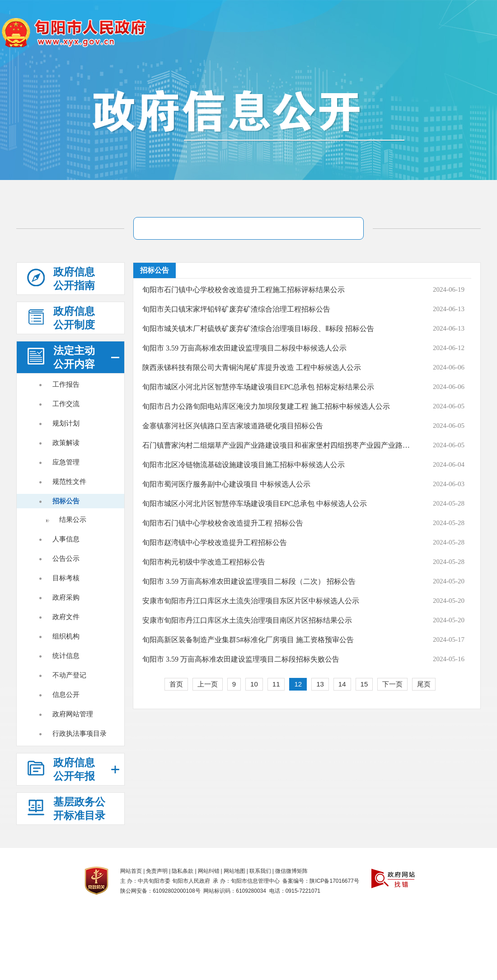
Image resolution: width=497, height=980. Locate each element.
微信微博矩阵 (291, 871)
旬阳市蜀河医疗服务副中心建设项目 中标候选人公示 (226, 484)
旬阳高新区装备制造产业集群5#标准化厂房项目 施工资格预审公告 (248, 640)
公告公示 (66, 558)
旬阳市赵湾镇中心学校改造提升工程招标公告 (215, 542)
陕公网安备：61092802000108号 (160, 891)
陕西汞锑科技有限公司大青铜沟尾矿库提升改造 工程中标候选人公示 (252, 367)
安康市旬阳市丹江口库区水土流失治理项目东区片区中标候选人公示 (251, 601)
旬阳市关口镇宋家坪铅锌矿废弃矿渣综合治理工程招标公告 (236, 309)
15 (364, 684)
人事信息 (66, 539)
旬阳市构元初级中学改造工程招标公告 (204, 562)
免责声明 (157, 871)
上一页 (208, 684)
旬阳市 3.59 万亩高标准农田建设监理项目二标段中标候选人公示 (244, 348)
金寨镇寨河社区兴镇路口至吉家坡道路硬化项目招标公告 (233, 426)
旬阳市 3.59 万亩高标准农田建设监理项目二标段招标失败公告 (241, 659)
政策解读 (66, 443)
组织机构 (66, 636)
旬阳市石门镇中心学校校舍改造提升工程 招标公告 (223, 523)
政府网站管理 (73, 714)
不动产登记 (69, 675)
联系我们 (260, 871)
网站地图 (234, 871)
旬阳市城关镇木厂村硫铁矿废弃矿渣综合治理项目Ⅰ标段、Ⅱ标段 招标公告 (258, 329)
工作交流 (66, 404)
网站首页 (131, 871)
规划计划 (66, 423)
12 (298, 684)
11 (276, 684)
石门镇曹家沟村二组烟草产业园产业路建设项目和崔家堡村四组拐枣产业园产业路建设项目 (277, 445)
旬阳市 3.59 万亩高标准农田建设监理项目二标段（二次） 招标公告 (249, 581)
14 (342, 684)
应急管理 (66, 462)
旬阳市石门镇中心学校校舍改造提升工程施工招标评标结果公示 (244, 290)
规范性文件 (69, 481)
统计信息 (66, 656)
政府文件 (66, 617)
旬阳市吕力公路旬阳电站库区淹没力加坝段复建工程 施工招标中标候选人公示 (266, 406)
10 (254, 684)
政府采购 (66, 597)
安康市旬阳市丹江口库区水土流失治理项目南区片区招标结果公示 (247, 620)
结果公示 (73, 519)
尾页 (424, 684)
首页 (176, 684)
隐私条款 (183, 871)
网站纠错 (209, 871)
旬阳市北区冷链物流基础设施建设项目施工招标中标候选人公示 (244, 465)
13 (320, 684)
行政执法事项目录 (80, 733)
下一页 (392, 684)
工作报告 (66, 384)
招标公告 (66, 501)
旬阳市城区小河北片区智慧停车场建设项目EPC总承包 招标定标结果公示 (258, 387)
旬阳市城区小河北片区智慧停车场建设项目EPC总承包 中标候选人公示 (255, 504)
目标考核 (66, 578)
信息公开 (66, 694)
